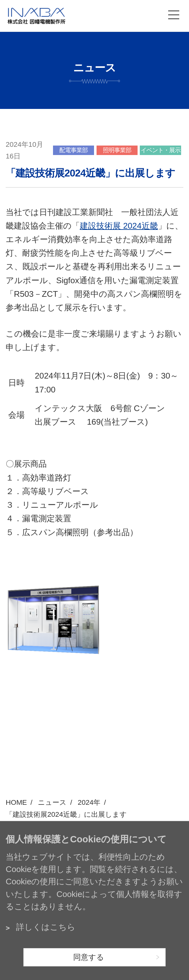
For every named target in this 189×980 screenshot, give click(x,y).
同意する (89, 957)
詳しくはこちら (46, 927)
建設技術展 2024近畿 (119, 226)
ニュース (52, 802)
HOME (16, 802)
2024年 (89, 802)
